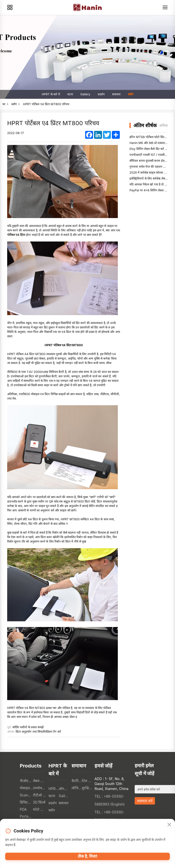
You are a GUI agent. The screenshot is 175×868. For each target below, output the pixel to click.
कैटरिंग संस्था (77, 781)
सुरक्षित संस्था (87, 788)
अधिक (163, 125)
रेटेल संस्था (87, 781)
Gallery (85, 94)
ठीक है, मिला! (87, 856)
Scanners (26, 795)
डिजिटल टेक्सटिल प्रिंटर (26, 802)
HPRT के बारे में (51, 94)
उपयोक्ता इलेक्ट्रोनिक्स (39, 788)
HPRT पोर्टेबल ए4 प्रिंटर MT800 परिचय (46, 104)
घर (4, 104)
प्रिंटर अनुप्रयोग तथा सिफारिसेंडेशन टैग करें (38, 732)
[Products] (10, 7)
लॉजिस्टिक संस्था (77, 788)
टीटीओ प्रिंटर (39, 795)
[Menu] (165, 7)
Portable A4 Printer (26, 816)
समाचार (116, 94)
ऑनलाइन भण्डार (64, 789)
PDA (23, 809)
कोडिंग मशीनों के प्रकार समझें (28, 727)
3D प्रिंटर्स (39, 802)
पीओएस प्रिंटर (26, 781)
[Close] (169, 825)
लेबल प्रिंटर (39, 781)
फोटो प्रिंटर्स (39, 809)
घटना (70, 94)
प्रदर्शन (101, 94)
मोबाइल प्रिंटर (26, 788)
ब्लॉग (131, 94)
